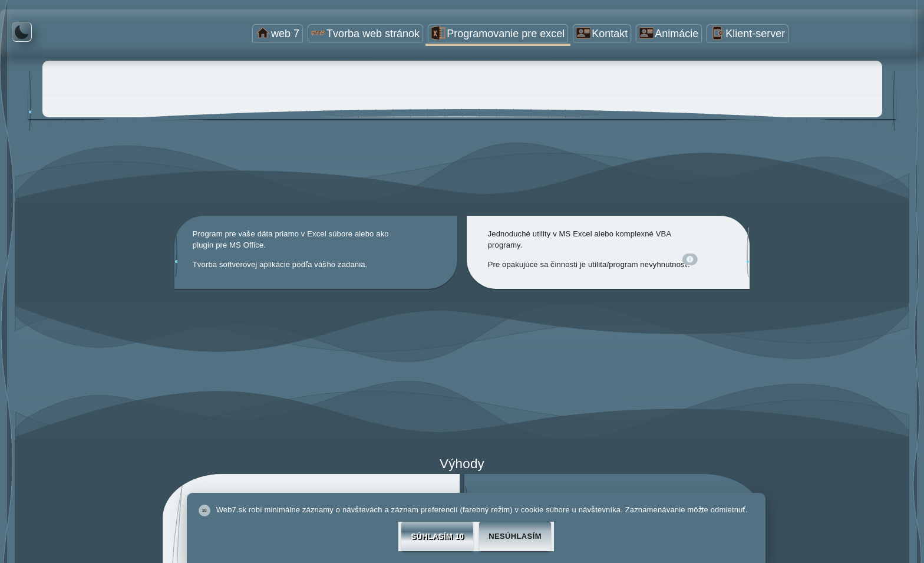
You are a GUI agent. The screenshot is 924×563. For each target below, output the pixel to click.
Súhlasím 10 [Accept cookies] (437, 536)
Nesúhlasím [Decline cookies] (515, 536)
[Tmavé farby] (22, 32)
